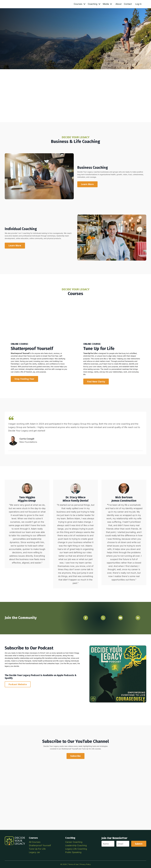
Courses (80, 4)
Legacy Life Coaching (76, 849)
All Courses (35, 842)
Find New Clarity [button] (96, 382)
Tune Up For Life (37, 849)
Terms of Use (73, 864)
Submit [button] (139, 844)
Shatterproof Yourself (70, 749)
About (118, 4)
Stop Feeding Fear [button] (24, 379)
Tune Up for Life (88, 749)
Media (107, 4)
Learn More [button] (87, 184)
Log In (138, 4)
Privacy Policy (85, 864)
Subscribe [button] (75, 756)
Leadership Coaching (76, 845)
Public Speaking (73, 852)
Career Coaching (74, 842)
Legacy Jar (34, 852)
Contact (128, 4)
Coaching (94, 4)
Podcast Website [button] (18, 684)
